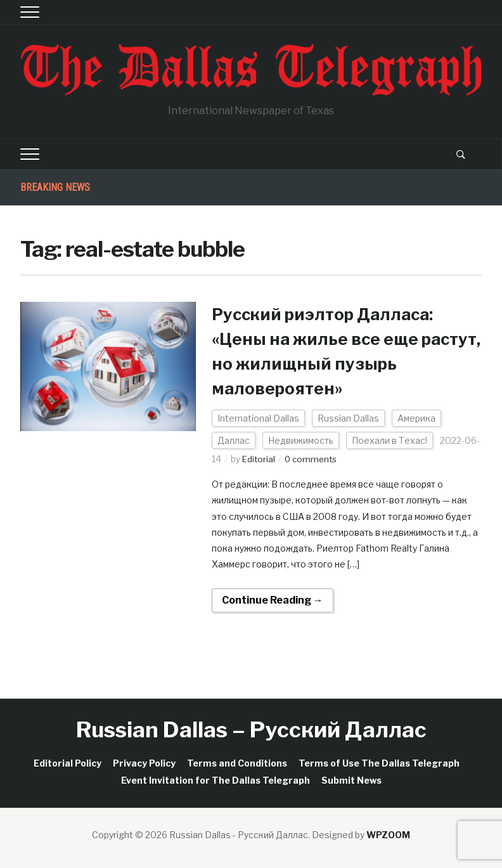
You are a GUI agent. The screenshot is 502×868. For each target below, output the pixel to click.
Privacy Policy (144, 763)
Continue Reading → (273, 600)
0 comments (313, 459)
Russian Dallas (348, 418)
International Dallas (258, 418)
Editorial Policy (68, 763)
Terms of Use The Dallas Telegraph (379, 763)
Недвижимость (301, 440)
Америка (416, 418)
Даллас (234, 440)
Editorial (259, 459)
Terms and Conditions (237, 763)
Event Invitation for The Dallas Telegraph (216, 780)
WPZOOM (388, 835)
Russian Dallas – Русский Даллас (251, 729)
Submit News (351, 780)
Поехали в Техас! (389, 440)
